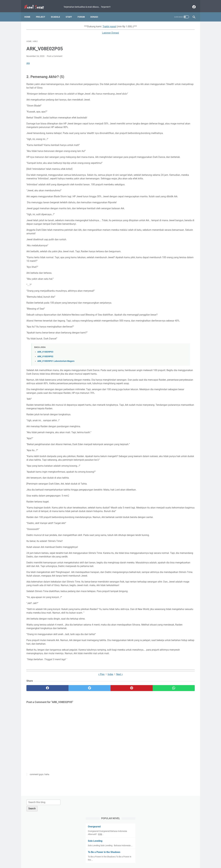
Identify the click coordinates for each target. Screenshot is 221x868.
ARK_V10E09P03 (45, 370)
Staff (71, 12)
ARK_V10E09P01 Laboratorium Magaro (56, 380)
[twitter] (69, 750)
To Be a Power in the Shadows (168, 78)
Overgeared (159, 49)
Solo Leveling (159, 64)
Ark (28, 60)
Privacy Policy (107, 857)
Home (29, 12)
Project (43, 12)
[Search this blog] (167, 25)
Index (83, 736)
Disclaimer (121, 857)
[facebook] (192, 4)
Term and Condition (88, 857)
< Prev (74, 736)
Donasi (96, 12)
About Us (146, 857)
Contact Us (134, 857)
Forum (83, 12)
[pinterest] (97, 750)
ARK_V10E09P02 (45, 375)
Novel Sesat (115, 863)
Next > (92, 736)
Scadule (58, 12)
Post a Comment (55, 53)
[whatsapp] (125, 750)
